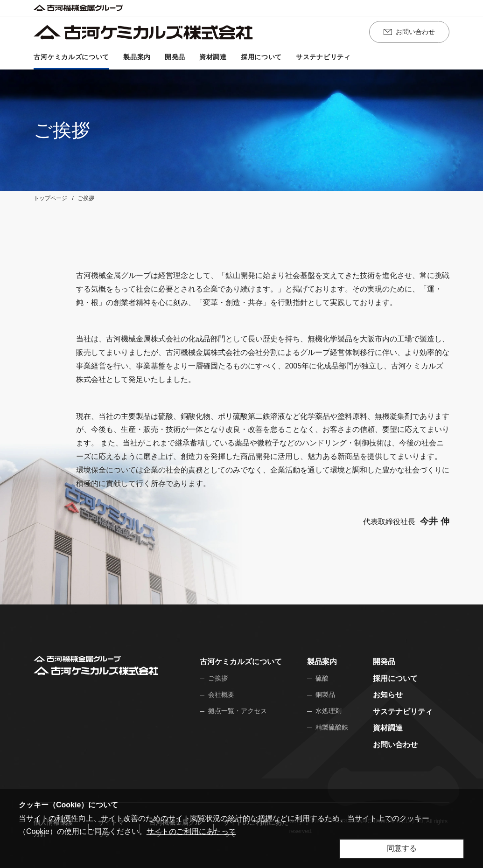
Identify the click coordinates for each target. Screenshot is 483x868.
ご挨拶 (218, 678)
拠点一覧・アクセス (238, 711)
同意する (402, 848)
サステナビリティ (403, 712)
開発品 (384, 662)
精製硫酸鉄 (332, 727)
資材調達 (388, 728)
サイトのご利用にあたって (191, 831)
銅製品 (325, 694)
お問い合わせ (395, 745)
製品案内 (322, 662)
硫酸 (322, 678)
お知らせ (388, 695)
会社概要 (221, 694)
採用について (395, 678)
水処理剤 (329, 711)
